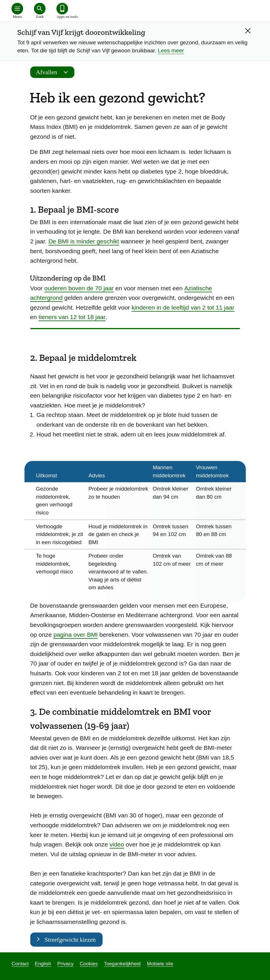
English (43, 964)
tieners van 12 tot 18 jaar (72, 317)
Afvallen (54, 72)
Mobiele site (160, 964)
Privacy (66, 964)
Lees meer (171, 50)
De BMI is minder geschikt (84, 241)
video (117, 844)
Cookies (89, 964)
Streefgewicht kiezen (70, 940)
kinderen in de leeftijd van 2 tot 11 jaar (183, 307)
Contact (20, 964)
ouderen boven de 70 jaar (79, 288)
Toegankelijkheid (122, 964)
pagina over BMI (76, 635)
